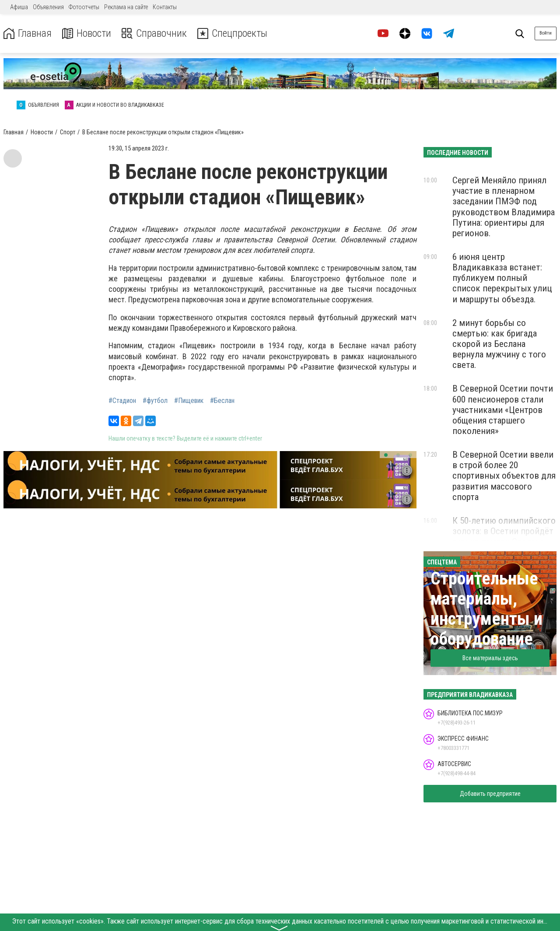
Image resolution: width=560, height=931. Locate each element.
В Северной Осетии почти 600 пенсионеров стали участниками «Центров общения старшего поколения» (503, 410)
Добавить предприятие (490, 794)
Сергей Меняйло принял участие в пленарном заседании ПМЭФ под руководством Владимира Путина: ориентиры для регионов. (504, 207)
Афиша (19, 7)
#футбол (155, 401)
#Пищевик (189, 401)
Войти (546, 33)
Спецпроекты (234, 33)
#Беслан (222, 401)
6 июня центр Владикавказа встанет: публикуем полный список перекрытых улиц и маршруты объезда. (502, 278)
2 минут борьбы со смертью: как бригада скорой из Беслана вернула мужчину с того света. (499, 344)
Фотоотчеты (84, 7)
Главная (28, 33)
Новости (87, 33)
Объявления (48, 7)
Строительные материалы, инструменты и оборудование (486, 609)
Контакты (165, 7)
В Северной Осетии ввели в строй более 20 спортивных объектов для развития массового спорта (504, 476)
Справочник (155, 33)
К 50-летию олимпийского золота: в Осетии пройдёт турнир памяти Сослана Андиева (504, 536)
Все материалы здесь (490, 658)
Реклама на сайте (126, 7)
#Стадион (122, 401)
